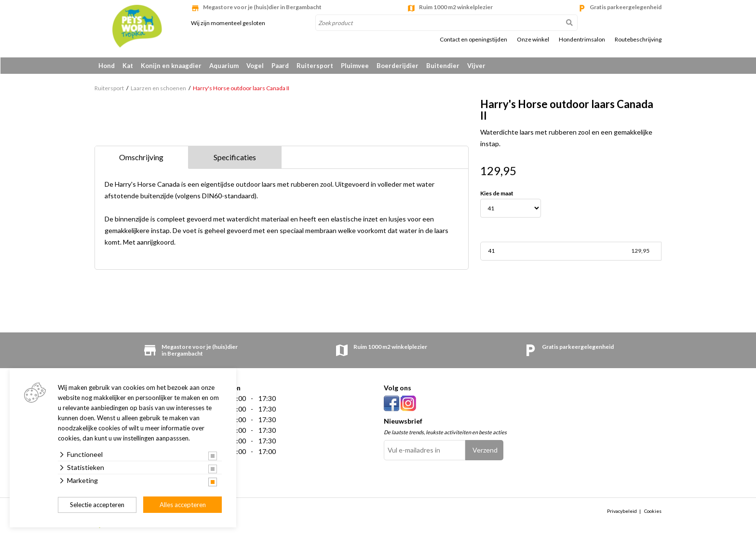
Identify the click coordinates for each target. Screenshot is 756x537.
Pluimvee (355, 66)
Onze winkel (533, 40)
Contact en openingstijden (473, 40)
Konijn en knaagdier (171, 66)
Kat (128, 66)
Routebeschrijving (638, 40)
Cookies (653, 511)
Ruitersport (315, 66)
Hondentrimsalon (582, 40)
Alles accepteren (183, 505)
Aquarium (224, 66)
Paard (280, 66)
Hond (107, 66)
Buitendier (443, 66)
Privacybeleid (622, 511)
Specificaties (235, 158)
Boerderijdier (398, 66)
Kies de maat (497, 194)
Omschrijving (141, 158)
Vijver (476, 66)
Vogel (255, 66)
